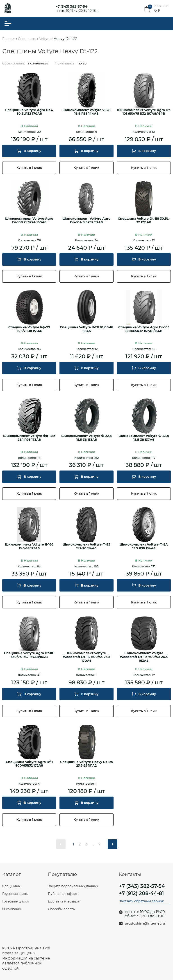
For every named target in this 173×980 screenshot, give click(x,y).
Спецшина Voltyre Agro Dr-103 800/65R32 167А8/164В (144, 329)
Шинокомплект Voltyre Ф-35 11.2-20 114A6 (86, 546)
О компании (12, 909)
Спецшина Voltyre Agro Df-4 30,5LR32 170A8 (29, 112)
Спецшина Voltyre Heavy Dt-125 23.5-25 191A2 (86, 764)
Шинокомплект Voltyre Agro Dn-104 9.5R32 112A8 (86, 221)
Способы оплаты (62, 909)
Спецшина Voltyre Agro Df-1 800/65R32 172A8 (29, 764)
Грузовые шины (15, 894)
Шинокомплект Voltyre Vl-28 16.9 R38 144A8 (86, 112)
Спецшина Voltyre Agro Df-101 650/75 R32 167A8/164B (29, 655)
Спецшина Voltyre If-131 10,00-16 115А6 (86, 329)
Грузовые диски (16, 901)
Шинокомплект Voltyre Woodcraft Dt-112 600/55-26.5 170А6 (86, 657)
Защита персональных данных (73, 886)
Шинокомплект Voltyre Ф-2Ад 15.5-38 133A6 (86, 438)
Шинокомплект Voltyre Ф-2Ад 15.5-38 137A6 (144, 438)
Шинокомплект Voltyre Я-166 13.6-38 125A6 (29, 546)
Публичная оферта (64, 894)
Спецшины (11, 886)
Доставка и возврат (64, 901)
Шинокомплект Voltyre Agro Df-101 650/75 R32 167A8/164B (144, 112)
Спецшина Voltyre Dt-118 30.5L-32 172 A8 (144, 221)
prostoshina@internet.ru (145, 924)
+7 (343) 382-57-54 (71, 6)
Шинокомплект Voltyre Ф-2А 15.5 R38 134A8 (144, 546)
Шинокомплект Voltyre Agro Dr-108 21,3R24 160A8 (29, 221)
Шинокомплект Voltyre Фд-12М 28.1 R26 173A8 (29, 438)
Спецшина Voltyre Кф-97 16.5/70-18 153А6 (29, 329)
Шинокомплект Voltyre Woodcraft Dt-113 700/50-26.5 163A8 (144, 657)
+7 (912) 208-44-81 (141, 893)
